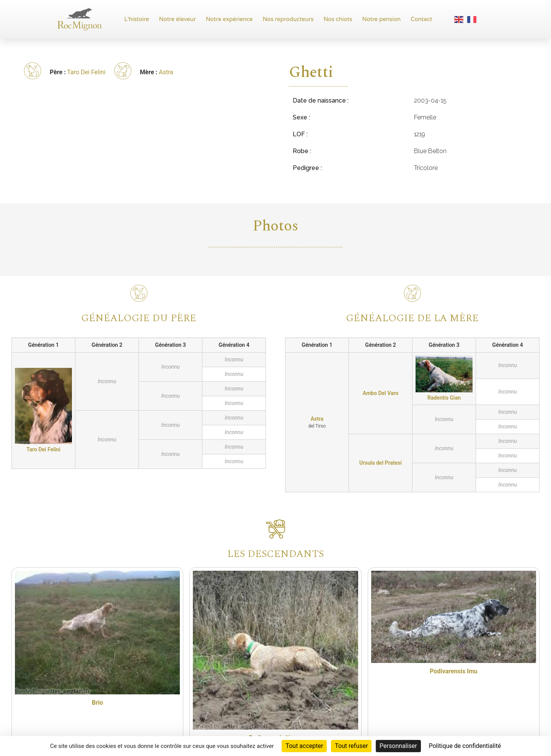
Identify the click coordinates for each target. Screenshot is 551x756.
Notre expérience (229, 19)
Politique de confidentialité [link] (465, 746)
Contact (421, 19)
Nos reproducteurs (288, 19)
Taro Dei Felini (86, 72)
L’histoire (137, 19)
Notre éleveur (178, 19)
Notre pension (381, 19)
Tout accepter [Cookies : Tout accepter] (304, 746)
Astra (166, 72)
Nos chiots (338, 19)
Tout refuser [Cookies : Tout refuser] (351, 746)
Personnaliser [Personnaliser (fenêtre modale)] (398, 746)
